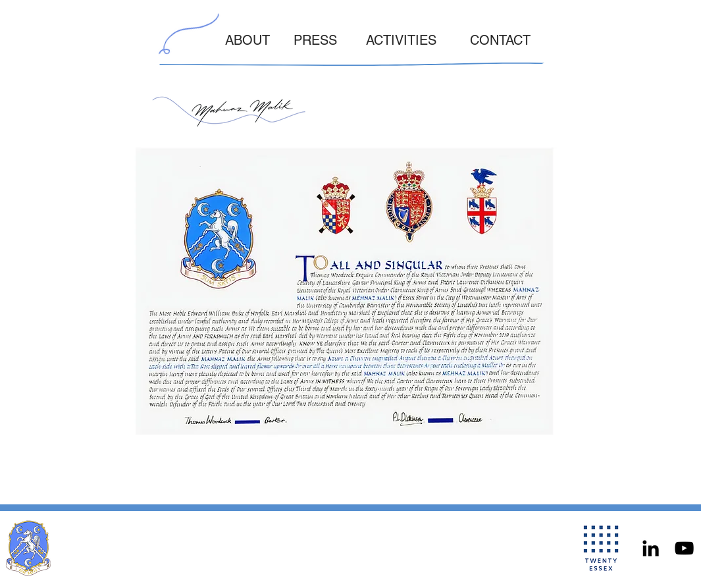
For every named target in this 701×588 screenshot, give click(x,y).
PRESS (315, 40)
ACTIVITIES (401, 40)
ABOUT (247, 40)
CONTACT (500, 40)
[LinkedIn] (651, 548)
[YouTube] (684, 548)
